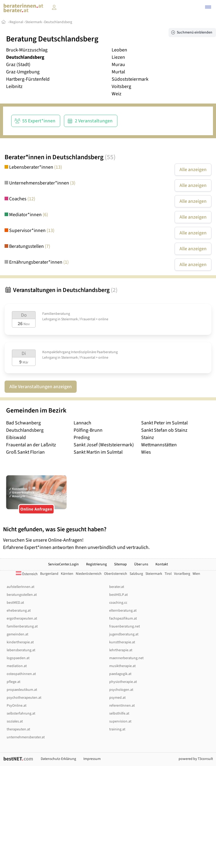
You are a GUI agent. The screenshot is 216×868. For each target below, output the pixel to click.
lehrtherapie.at (121, 650)
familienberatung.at (22, 626)
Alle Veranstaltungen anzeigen (41, 387)
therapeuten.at (18, 729)
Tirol (168, 574)
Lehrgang (50, 319)
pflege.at (14, 682)
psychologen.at (121, 690)
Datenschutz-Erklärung (58, 759)
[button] (208, 8)
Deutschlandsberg (58, 22)
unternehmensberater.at (26, 737)
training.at (117, 729)
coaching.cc (118, 603)
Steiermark (34, 22)
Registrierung (96, 564)
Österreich (27, 574)
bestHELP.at (118, 595)
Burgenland (49, 574)
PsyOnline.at (17, 706)
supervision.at (120, 721)
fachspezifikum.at (123, 618)
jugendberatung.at (124, 634)
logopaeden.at (18, 658)
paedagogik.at (120, 674)
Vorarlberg (182, 574)
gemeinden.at (17, 634)
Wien (196, 574)
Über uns (141, 564)
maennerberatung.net (126, 658)
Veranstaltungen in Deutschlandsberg (61, 290)
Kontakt (162, 564)
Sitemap (120, 564)
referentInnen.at (122, 706)
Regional (16, 22)
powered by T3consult (196, 759)
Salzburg (136, 574)
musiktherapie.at (122, 666)
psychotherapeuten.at (24, 698)
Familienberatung (56, 314)
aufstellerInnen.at (21, 587)
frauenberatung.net (125, 626)
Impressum (92, 759)
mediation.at (17, 666)
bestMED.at (15, 603)
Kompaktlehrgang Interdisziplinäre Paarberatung (80, 352)
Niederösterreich (89, 574)
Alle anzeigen (193, 170)
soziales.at (15, 721)
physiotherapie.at (123, 682)
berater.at (117, 587)
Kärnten (67, 574)
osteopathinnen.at (21, 674)
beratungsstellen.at (22, 595)
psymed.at (117, 698)
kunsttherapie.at (122, 642)
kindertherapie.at (20, 642)
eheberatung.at (19, 611)
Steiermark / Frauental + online (85, 319)
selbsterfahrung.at (21, 713)
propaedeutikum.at (22, 690)
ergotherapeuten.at (22, 618)
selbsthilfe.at (119, 713)
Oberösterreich (116, 574)
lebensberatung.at (21, 650)
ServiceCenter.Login (63, 564)
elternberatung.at (123, 611)
